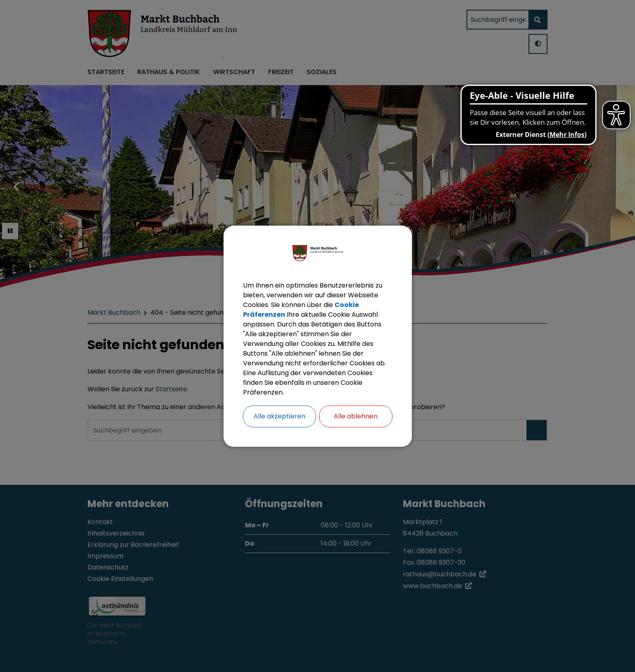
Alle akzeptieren (279, 416)
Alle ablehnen (356, 416)
